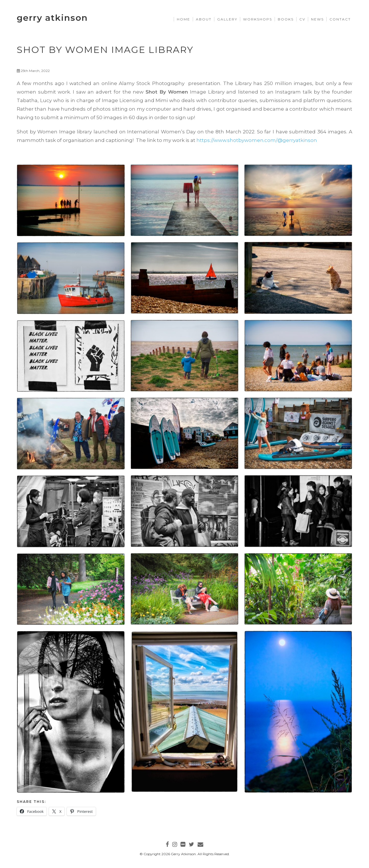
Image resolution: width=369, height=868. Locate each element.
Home (184, 19)
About (204, 19)
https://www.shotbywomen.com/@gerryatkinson (257, 140)
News (317, 19)
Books (286, 19)
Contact (340, 19)
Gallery (227, 19)
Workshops (258, 19)
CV (302, 19)
